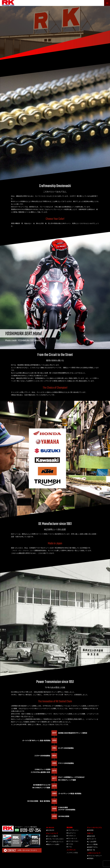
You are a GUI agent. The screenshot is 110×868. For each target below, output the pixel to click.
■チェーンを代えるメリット (55, 842)
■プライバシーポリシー (94, 856)
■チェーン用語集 (92, 844)
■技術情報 (90, 830)
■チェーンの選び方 (52, 836)
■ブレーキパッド (72, 838)
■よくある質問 (92, 842)
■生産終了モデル (92, 847)
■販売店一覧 (91, 850)
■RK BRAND (50, 830)
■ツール (69, 847)
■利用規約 (90, 858)
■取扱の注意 (91, 836)
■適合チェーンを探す (53, 844)
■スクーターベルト (73, 841)
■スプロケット (71, 836)
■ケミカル (70, 844)
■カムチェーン (71, 833)
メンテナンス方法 (72, 853)
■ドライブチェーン (73, 830)
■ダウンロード (92, 839)
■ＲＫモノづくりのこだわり (55, 839)
